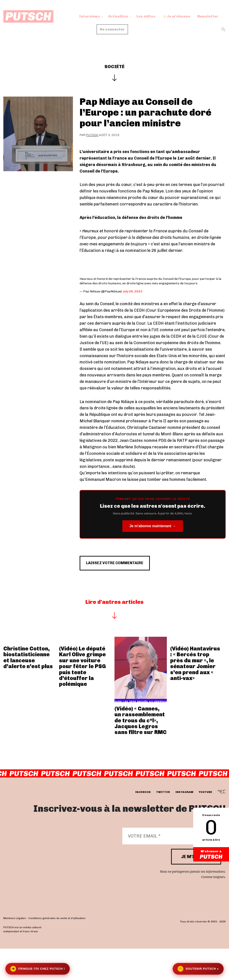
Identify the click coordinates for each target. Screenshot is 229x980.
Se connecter (112, 29)
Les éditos (146, 16)
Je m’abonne (177, 16)
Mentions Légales (15, 938)
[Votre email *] (172, 856)
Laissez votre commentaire (124, 580)
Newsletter (208, 16)
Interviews (90, 16)
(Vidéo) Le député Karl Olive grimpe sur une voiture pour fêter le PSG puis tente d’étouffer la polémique (82, 686)
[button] (223, 29)
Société (114, 67)
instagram (184, 812)
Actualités (118, 16)
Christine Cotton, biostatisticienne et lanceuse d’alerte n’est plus (28, 677)
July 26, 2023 (133, 291)
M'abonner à (211, 855)
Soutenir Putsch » (198, 969)
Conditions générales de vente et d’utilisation (57, 938)
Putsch (92, 135)
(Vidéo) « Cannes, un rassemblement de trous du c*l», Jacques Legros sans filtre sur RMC (141, 740)
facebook (143, 812)
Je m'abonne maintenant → (153, 526)
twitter (163, 812)
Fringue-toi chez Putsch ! (38, 969)
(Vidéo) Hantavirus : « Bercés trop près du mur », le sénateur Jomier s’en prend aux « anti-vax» (195, 683)
